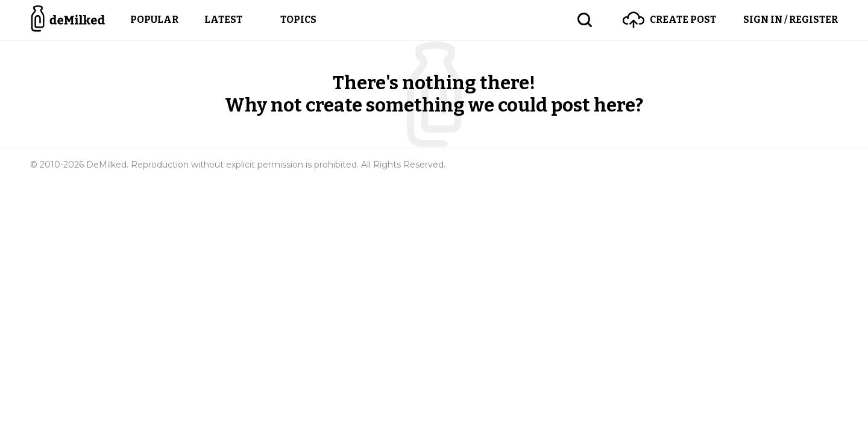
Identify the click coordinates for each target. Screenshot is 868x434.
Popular (154, 20)
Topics (298, 20)
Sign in (791, 20)
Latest (223, 20)
